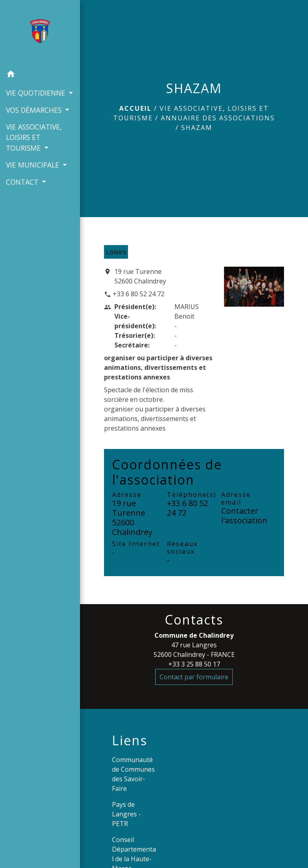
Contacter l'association (244, 516)
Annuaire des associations (218, 118)
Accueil (135, 108)
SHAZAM (197, 128)
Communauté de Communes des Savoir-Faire (133, 774)
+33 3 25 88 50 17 (194, 664)
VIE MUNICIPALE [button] (34, 165)
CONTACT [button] (23, 182)
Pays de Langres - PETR (126, 814)
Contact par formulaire (194, 677)
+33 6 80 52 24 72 (139, 294)
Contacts (194, 620)
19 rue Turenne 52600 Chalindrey (140, 276)
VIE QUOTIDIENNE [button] (37, 93)
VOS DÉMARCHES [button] (35, 110)
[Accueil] (40, 33)
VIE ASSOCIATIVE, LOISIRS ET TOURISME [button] (34, 137)
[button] (40, 75)
